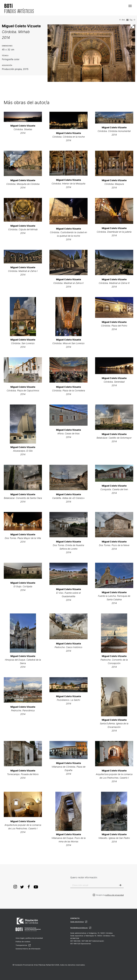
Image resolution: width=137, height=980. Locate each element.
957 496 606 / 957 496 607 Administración (87, 941)
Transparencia (21, 945)
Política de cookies (23, 942)
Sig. (132, 20)
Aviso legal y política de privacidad (29, 938)
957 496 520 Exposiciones (81, 944)
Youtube (36, 887)
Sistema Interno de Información (28, 949)
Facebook (29, 887)
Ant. (122, 20)
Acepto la (110, 895)
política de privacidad (114, 895)
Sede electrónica (77, 922)
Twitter (22, 887)
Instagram (15, 887)
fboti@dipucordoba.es (79, 928)
